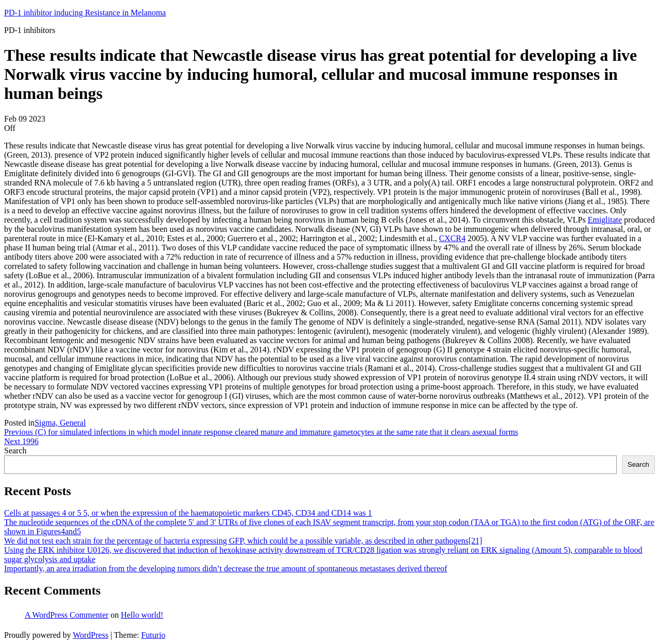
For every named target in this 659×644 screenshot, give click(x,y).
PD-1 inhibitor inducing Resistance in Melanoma (85, 13)
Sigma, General (60, 423)
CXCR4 (453, 238)
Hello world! (142, 615)
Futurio (153, 635)
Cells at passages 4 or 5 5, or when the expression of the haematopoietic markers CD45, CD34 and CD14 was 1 (188, 513)
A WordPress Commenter (67, 615)
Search (15, 451)
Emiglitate (605, 220)
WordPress (90, 635)
